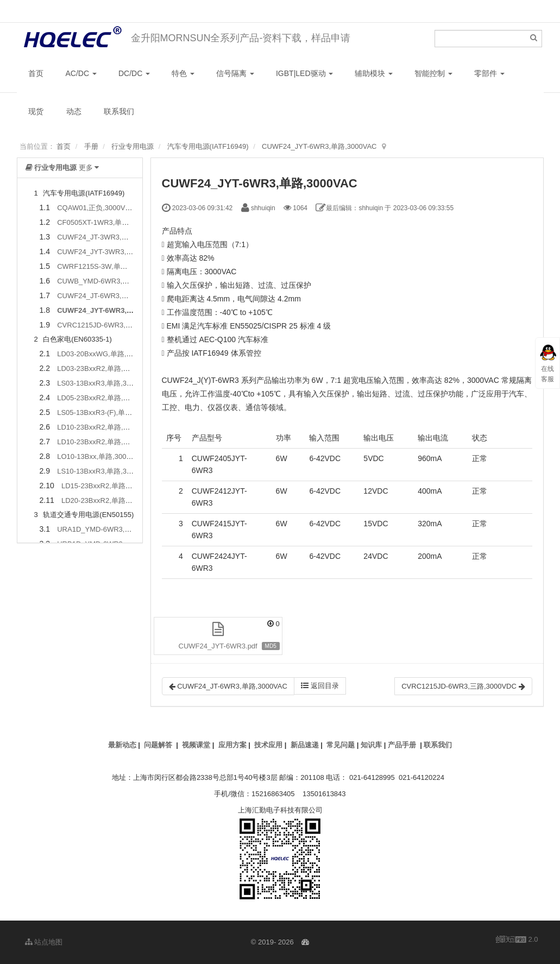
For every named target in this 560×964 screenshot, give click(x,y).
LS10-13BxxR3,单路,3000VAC (105, 471)
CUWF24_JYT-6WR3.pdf (218, 646)
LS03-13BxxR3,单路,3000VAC (105, 383)
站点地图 (44, 942)
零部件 (489, 73)
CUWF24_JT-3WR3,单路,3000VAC (112, 237)
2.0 (517, 940)
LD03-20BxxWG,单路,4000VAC (106, 354)
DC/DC (134, 73)
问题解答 (158, 745)
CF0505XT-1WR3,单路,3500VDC (109, 222)
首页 (36, 73)
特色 (183, 73)
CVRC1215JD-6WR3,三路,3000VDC (115, 325)
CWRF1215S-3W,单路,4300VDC (108, 266)
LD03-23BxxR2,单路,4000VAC (105, 368)
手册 (91, 146)
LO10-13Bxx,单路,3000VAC (100, 456)
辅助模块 (374, 73)
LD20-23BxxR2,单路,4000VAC (109, 500)
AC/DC (81, 73)
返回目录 (320, 686)
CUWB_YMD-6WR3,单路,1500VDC (113, 281)
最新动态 (122, 745)
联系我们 (119, 111)
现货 (36, 111)
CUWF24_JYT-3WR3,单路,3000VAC (114, 252)
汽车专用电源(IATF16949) (208, 146)
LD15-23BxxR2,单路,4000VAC (109, 486)
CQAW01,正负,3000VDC (96, 208)
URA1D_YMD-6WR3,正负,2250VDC (114, 529)
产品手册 (402, 745)
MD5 (271, 646)
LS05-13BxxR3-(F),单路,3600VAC (110, 412)
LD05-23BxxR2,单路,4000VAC (105, 398)
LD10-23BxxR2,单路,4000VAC (105, 427)
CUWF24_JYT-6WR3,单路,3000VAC (319, 146)
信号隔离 (235, 73)
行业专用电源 (133, 146)
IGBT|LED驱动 (304, 73)
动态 (74, 111)
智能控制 (433, 73)
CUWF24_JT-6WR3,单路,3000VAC (112, 296)
